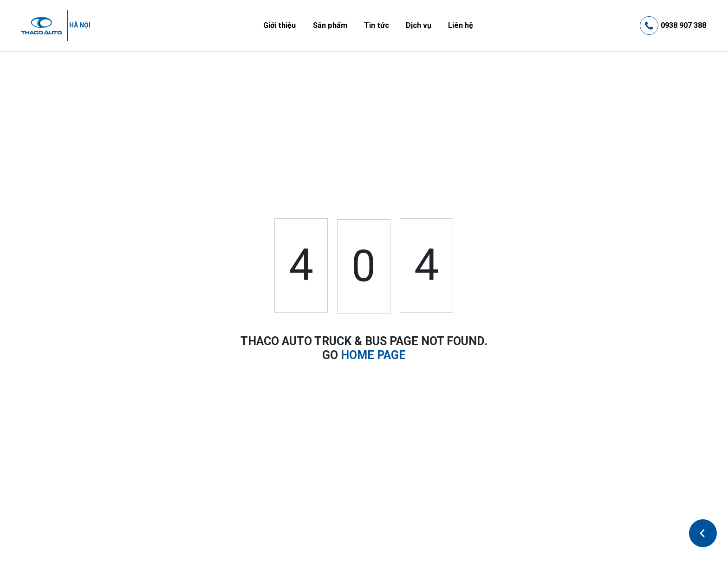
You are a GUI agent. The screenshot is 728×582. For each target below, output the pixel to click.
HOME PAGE (373, 355)
